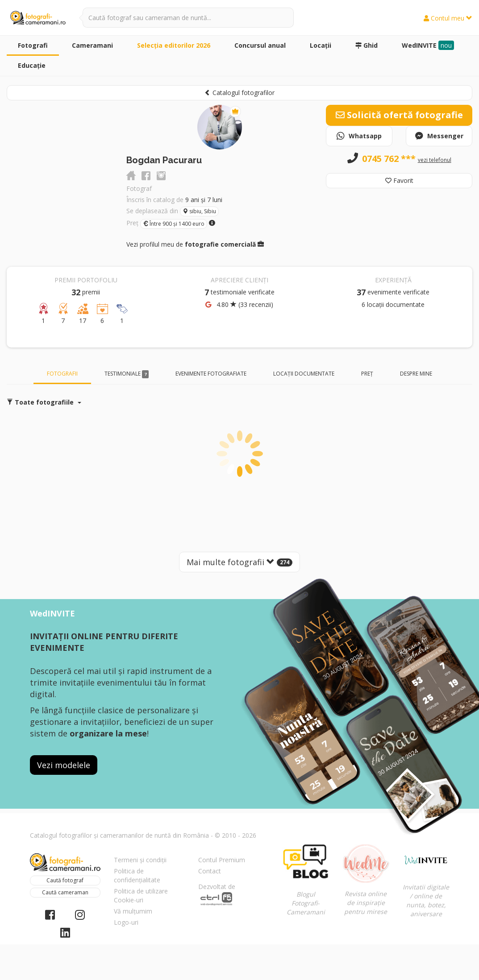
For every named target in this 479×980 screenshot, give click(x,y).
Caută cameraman (65, 892)
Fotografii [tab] (62, 374)
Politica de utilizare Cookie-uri (141, 895)
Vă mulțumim (133, 911)
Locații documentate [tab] (304, 374)
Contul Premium (222, 860)
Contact (210, 871)
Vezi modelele (64, 765)
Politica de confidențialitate (137, 875)
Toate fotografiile (44, 402)
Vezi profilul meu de (195, 244)
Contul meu (448, 18)
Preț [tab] (367, 374)
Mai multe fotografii (239, 562)
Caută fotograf (65, 880)
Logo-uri (126, 922)
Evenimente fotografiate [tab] (211, 374)
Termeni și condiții (140, 860)
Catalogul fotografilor (239, 93)
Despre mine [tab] (416, 374)
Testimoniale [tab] (127, 374)
